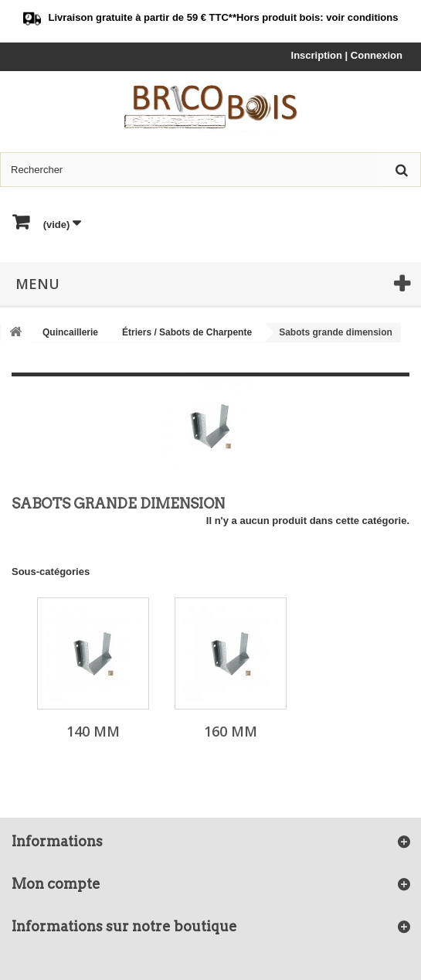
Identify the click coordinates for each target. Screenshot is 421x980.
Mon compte (56, 884)
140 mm (93, 731)
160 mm (231, 731)
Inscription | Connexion (347, 55)
